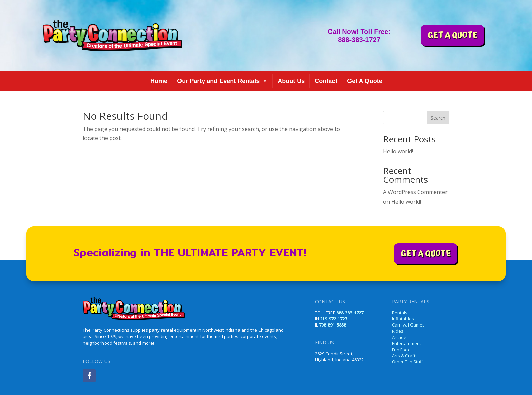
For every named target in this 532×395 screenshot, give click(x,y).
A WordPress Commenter (415, 192)
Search (438, 118)
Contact (326, 81)
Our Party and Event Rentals (222, 81)
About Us (291, 81)
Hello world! (398, 151)
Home (159, 81)
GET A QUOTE (452, 35)
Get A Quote (365, 81)
